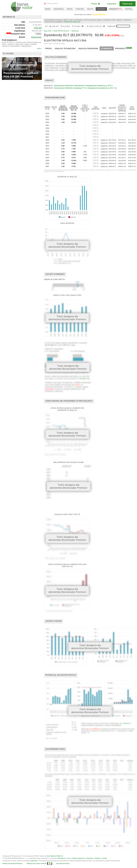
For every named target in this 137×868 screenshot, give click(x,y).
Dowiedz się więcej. (71, 22)
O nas (68, 858)
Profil (49, 48)
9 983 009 (38, 28)
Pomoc (95, 4)
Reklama (98, 858)
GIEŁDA (70, 9)
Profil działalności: (10, 40)
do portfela (65, 26)
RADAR (48, 9)
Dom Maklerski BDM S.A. (55, 856)
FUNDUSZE (80, 9)
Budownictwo (36, 37)
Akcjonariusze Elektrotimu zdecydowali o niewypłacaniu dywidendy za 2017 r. (84, 86)
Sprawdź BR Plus (99, 15)
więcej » (39, 48)
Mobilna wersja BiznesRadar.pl (13, 863)
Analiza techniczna (65, 48)
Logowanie (112, 4)
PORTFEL (129, 9)
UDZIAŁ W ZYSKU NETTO (54, 279)
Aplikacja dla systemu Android (36, 863)
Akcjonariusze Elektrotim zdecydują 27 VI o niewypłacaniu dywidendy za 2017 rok (85, 88)
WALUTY (90, 9)
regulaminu (34, 861)
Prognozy (123, 48)
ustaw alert (54, 26)
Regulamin (90, 858)
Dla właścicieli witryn (63, 863)
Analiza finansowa (88, 48)
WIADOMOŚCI (59, 9)
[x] (79, 22)
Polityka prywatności (78, 858)
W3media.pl (61, 858)
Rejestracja (128, 4)
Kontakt (104, 858)
